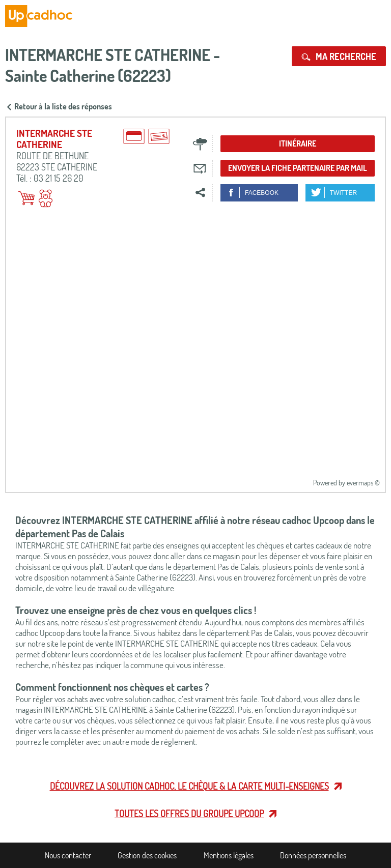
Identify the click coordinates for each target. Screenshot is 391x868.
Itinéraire (298, 143)
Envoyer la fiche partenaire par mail (298, 168)
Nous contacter (68, 855)
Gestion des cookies (147, 855)
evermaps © (363, 483)
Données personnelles (313, 855)
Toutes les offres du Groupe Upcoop (189, 814)
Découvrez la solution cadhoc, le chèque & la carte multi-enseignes (189, 786)
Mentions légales (229, 855)
